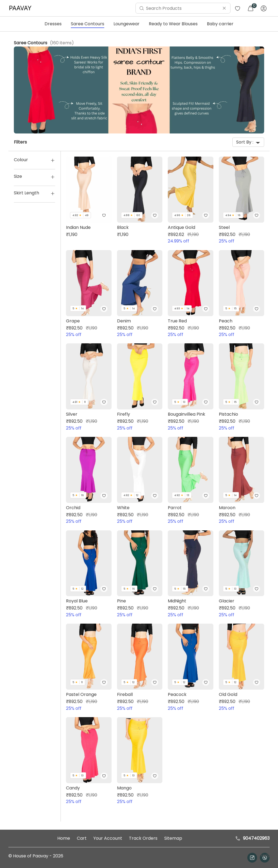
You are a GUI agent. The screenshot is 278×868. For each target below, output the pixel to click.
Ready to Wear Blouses (173, 24)
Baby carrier (220, 24)
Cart (82, 838)
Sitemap (173, 838)
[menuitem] (22, 8)
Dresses (53, 24)
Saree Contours (88, 24)
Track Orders (143, 838)
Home (64, 838)
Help (265, 855)
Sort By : (248, 142)
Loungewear (127, 24)
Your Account (108, 838)
